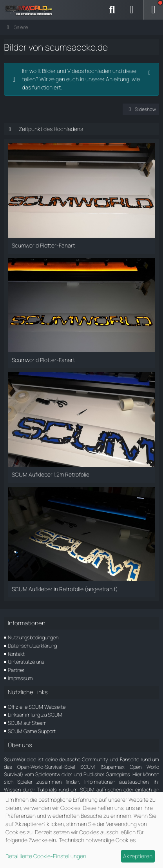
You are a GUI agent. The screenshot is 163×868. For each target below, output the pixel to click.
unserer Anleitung (107, 79)
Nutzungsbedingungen (33, 637)
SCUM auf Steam (27, 723)
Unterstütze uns (26, 662)
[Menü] (153, 10)
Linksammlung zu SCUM (35, 715)
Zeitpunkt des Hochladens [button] (51, 129)
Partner (16, 670)
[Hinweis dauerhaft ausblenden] (150, 72)
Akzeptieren (138, 856)
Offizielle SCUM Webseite (37, 707)
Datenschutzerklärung (32, 646)
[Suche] (112, 10)
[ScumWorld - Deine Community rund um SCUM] (31, 10)
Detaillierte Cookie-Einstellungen (46, 856)
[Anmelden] (132, 10)
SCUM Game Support (32, 731)
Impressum (20, 678)
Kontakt (16, 654)
